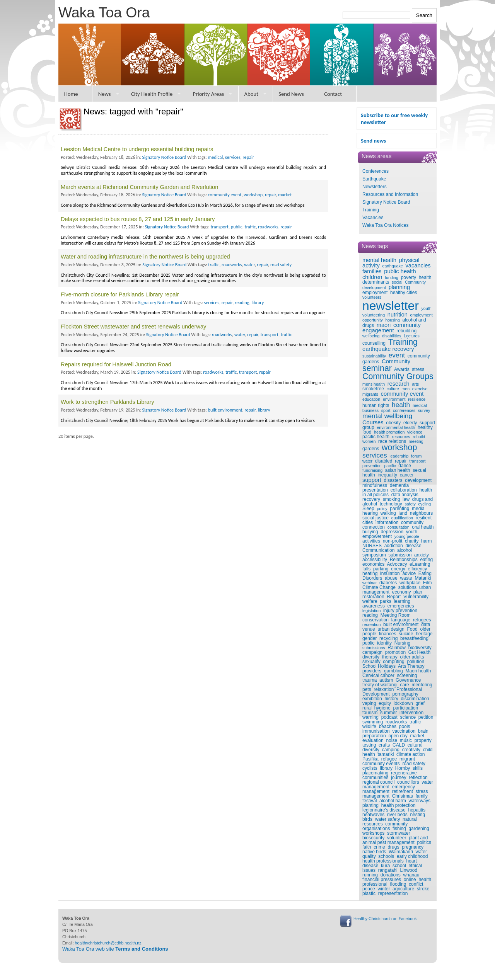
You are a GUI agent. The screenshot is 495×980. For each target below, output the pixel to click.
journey (399, 778)
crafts (384, 745)
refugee (389, 759)
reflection (418, 778)
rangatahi (388, 870)
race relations (392, 441)
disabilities (392, 336)
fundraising (372, 470)
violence (415, 432)
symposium (374, 555)
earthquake (392, 266)
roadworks (396, 722)
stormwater (399, 833)
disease (413, 546)
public (368, 643)
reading (370, 615)
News (105, 94)
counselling (374, 343)
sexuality (371, 662)
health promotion (389, 432)
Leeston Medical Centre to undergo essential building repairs (137, 149)
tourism (370, 713)
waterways (419, 801)
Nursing (402, 643)
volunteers (372, 297)
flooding (398, 884)
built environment (401, 624)
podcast (389, 717)
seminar (377, 368)
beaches (388, 726)
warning (370, 717)
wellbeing (371, 336)
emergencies (401, 606)
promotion (395, 652)
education (371, 399)
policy (382, 509)
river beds (397, 815)
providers (372, 671)
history (391, 699)
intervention (411, 713)
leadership (399, 456)
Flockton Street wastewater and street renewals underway (133, 327)
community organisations (385, 826)
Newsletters (375, 187)
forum (416, 456)
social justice (376, 518)
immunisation (376, 731)
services (375, 455)
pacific (390, 466)
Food (412, 629)
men (405, 389)
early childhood (412, 856)
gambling (393, 671)
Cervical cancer (378, 675)
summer (388, 713)
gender (370, 638)
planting (370, 805)
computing (393, 662)
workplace (410, 583)
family (421, 796)
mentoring (422, 685)
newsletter (391, 306)
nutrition (398, 315)
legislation (371, 611)
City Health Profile (152, 94)
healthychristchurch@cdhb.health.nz (108, 943)
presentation (375, 490)
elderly (410, 423)
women (369, 441)
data (426, 624)
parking (381, 569)
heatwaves (373, 815)
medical (420, 405)
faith (367, 847)
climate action (411, 754)
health (401, 405)
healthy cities (404, 293)
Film (428, 583)
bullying (370, 532)
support (372, 480)
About (251, 94)
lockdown (403, 703)
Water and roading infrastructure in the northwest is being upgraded (145, 257)
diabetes (388, 583)
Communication (378, 550)
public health (400, 271)
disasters (393, 480)
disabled (384, 461)
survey (424, 410)
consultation (399, 527)
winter (384, 889)
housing (392, 320)
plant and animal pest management (395, 840)
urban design (391, 629)
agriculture (403, 889)
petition (426, 717)
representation (393, 893)
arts (415, 384)
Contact (333, 94)
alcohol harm (393, 801)
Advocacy (397, 564)
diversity (371, 657)
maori (384, 325)
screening (407, 675)
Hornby (403, 768)
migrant (407, 759)
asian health (398, 470)
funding (392, 277)
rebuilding (406, 331)
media (418, 509)
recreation (371, 624)
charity (412, 541)
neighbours (421, 513)
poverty (409, 277)
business (370, 410)
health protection (399, 805)
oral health (423, 527)
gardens (371, 449)
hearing (370, 513)
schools (386, 856)
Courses (373, 422)
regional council (378, 782)
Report (394, 597)
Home (71, 94)
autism (386, 680)
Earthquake (374, 179)
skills (418, 768)
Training (371, 210)
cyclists (370, 768)
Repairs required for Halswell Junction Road (116, 364)
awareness (374, 606)
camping (391, 750)
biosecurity (373, 838)
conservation (376, 620)
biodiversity (420, 648)
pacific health (376, 437)
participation (405, 708)
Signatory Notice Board (386, 202)
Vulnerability (416, 597)
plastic (369, 893)
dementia (399, 485)
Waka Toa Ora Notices (385, 225)
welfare (370, 601)
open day (398, 736)
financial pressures (382, 880)
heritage (424, 634)
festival (370, 801)
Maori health (418, 671)
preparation (374, 736)
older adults (412, 657)
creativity (411, 750)
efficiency (417, 569)
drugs (393, 847)
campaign (372, 652)
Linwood (409, 870)
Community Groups (398, 376)
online (410, 880)
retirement (403, 791)
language (401, 620)
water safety (388, 819)
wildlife (369, 726)
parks (385, 601)
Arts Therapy (411, 666)
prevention (372, 466)
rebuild (419, 437)
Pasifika (370, 759)
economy (402, 592)
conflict (416, 884)
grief (420, 703)
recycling (388, 638)
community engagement (392, 328)
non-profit (393, 541)
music (406, 740)
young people (407, 536)
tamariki (386, 754)
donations (391, 875)
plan (418, 592)
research (399, 384)
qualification (402, 518)
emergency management (389, 789)
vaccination (404, 731)
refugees (422, 620)
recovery (371, 499)
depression (392, 532)
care (404, 685)
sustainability (374, 356)
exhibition (372, 699)
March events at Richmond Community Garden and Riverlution (139, 187)
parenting (399, 509)
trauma (370, 680)
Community (396, 361)
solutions (407, 587)
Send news (373, 141)
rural (367, 708)
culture (393, 389)
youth (427, 308)
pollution (416, 662)
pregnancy (413, 847)
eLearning (420, 564)
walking (388, 513)
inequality (387, 475)
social (397, 282)
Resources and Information (390, 194)
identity (384, 643)
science (408, 717)
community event (402, 394)
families (372, 271)
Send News (291, 94)
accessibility (375, 560)
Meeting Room (396, 615)
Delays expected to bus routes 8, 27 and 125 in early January (138, 219)
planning (399, 287)
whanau (411, 875)
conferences (404, 410)
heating (370, 573)
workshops (373, 833)
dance (405, 466)
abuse (391, 578)
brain (423, 731)
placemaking (375, 773)
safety (410, 504)
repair (401, 461)
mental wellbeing (387, 416)
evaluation (373, 740)
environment (394, 399)
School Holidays (379, 666)
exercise (420, 389)
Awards (402, 369)
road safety (414, 764)
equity (385, 703)
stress (418, 369)
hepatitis (417, 810)
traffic (415, 722)
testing (369, 745)
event (397, 355)
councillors (408, 782)
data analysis (405, 495)
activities (371, 541)
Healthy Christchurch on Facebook (385, 919)
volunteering (374, 315)
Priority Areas (209, 94)
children (372, 277)
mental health (379, 260)
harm (426, 541)
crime (379, 847)
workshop (399, 447)
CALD (399, 745)
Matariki (423, 578)
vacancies (418, 265)
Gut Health (419, 652)
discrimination (415, 699)
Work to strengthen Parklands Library (108, 402)
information (387, 522)
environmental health (396, 427)
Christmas (403, 796)
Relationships (404, 560)
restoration (373, 597)
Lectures (412, 336)
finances (388, 634)
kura (385, 866)
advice (409, 573)
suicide (406, 634)
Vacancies (373, 218)
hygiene (382, 708)
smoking (392, 499)
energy (398, 569)
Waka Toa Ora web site (115, 949)
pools (405, 726)
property (423, 740)
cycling (425, 504)
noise (392, 740)
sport (386, 410)
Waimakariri (401, 852)
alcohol (405, 550)
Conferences (376, 171)
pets (367, 689)
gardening (419, 829)
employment (375, 293)
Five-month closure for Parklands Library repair (120, 294)
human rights (376, 405)
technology (391, 504)
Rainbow (397, 648)
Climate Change (379, 587)
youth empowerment (390, 534)
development (418, 480)
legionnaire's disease (384, 810)
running (370, 875)
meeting (416, 441)
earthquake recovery (388, 349)
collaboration (404, 490)
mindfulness (375, 485)
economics (373, 564)
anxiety (422, 555)
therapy (390, 657)
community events (381, 764)
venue (369, 629)
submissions (374, 648)
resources (401, 437)
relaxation (384, 689)
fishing (399, 829)
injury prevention (400, 611)
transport (417, 461)
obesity (393, 423)
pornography (405, 694)
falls (366, 569)
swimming (373, 722)
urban (425, 587)
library (386, 768)
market (417, 736)
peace (369, 889)
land (403, 513)
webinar (370, 583)
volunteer (397, 838)
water (367, 461)
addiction (394, 546)
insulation (390, 573)
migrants (370, 394)
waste (406, 578)
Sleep (368, 509)
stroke (423, 889)
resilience (417, 399)
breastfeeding (414, 638)
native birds (374, 852)
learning (402, 601)
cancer (407, 475)
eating (426, 560)
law (406, 499)
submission (400, 555)
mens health (374, 384)
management (376, 592)
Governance (408, 680)
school (399, 866)
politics (424, 842)
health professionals (383, 861)
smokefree (373, 389)
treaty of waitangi (380, 685)
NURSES (372, 546)
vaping (369, 703)
